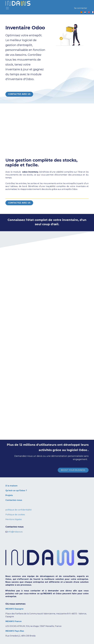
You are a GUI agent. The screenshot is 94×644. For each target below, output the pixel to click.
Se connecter (81, 8)
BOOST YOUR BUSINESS (73, 470)
